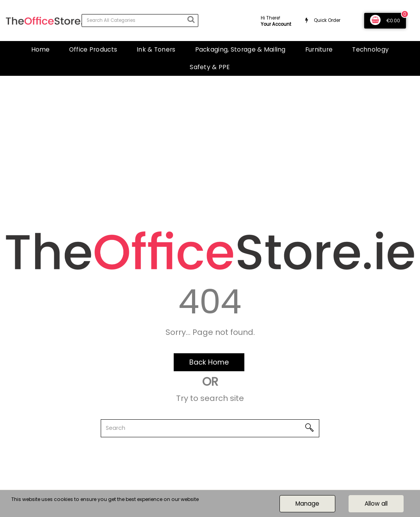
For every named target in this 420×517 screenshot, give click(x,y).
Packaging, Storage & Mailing (240, 49)
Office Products (93, 49)
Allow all (376, 504)
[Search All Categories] (140, 21)
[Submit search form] (191, 20)
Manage (307, 504)
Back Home (209, 362)
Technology (370, 49)
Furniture (319, 49)
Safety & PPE (210, 67)
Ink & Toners (156, 49)
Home (40, 49)
